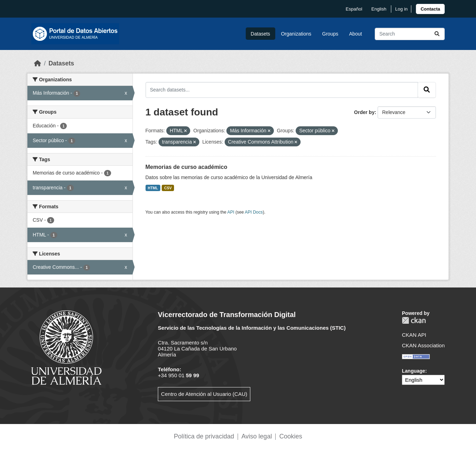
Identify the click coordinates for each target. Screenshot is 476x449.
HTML (153, 188)
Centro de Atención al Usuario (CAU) (204, 394)
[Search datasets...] (410, 34)
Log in (401, 9)
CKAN (414, 320)
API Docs (254, 212)
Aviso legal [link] (257, 436)
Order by (364, 112)
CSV (168, 188)
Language (413, 371)
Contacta (430, 9)
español (354, 9)
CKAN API (414, 335)
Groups (330, 34)
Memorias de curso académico (186, 167)
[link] (430, 9)
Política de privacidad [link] (204, 436)
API (231, 212)
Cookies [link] (291, 436)
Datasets (260, 34)
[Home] (38, 63)
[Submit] (437, 34)
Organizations (296, 34)
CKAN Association (423, 345)
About (356, 34)
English (379, 9)
